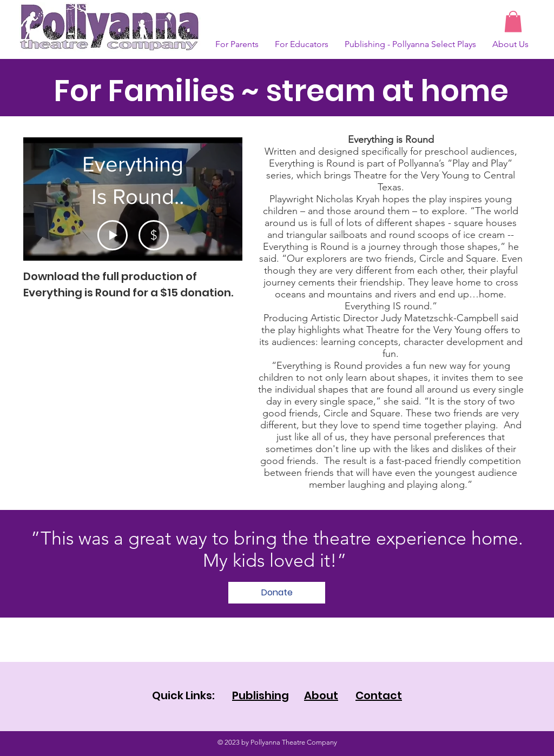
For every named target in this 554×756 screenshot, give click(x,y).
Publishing (260, 695)
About (321, 695)
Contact (379, 695)
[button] (513, 21)
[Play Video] (113, 235)
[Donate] (277, 593)
